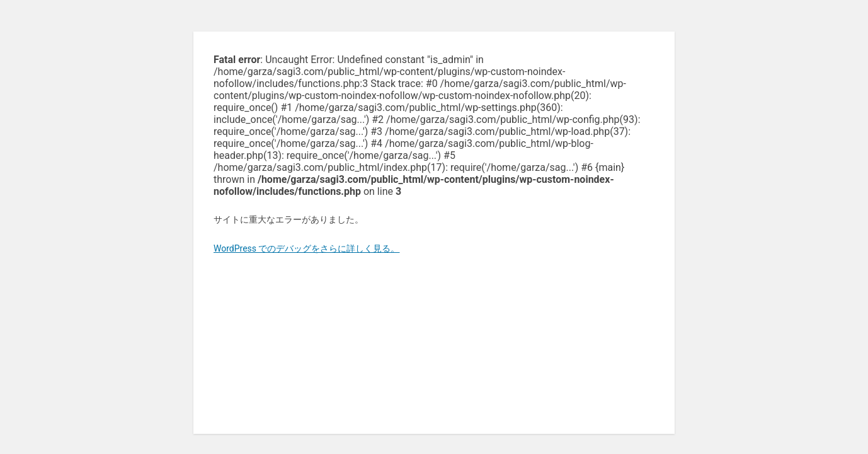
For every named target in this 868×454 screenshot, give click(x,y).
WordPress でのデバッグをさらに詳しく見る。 (307, 248)
